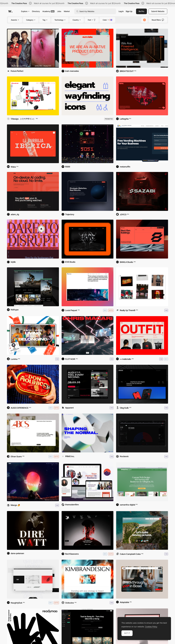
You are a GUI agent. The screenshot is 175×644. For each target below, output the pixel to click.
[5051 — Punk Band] (88, 144)
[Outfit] (142, 336)
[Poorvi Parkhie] (88, 482)
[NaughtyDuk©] (33, 579)
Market (67, 11)
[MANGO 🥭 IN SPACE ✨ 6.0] (33, 482)
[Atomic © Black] (142, 384)
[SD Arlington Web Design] (142, 482)
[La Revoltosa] (33, 144)
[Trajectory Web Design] (88, 191)
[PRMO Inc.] (88, 433)
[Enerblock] (142, 239)
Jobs (59, 11)
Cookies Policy (151, 627)
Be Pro (141, 11)
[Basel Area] (142, 579)
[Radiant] (142, 48)
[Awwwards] (10, 11)
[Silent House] (88, 287)
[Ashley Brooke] (33, 433)
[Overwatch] (142, 433)
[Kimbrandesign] (88, 579)
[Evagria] (33, 48)
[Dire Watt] (33, 530)
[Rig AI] (33, 191)
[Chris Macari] (88, 336)
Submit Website (158, 11)
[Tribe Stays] (33, 336)
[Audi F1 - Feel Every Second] (88, 384)
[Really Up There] (142, 287)
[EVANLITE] (33, 287)
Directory (36, 11)
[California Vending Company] (142, 144)
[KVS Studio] (88, 239)
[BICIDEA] (33, 96)
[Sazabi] (142, 191)
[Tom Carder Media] (142, 530)
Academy (48, 11)
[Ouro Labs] (88, 48)
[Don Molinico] (33, 384)
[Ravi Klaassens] (88, 530)
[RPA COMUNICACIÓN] (142, 96)
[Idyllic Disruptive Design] (33, 239)
